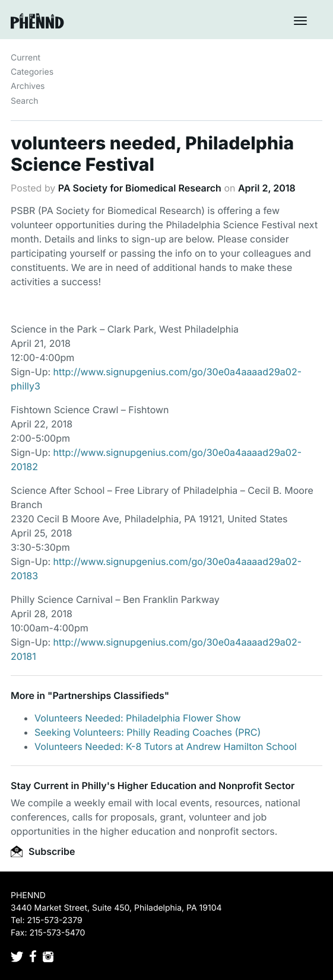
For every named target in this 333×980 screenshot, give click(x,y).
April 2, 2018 (267, 188)
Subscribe (43, 851)
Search (24, 101)
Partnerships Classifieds (108, 695)
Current (26, 58)
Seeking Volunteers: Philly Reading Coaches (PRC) (148, 732)
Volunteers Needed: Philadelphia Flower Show (138, 718)
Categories (32, 72)
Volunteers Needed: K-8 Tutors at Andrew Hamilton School (166, 746)
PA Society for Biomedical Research (140, 188)
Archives (28, 86)
